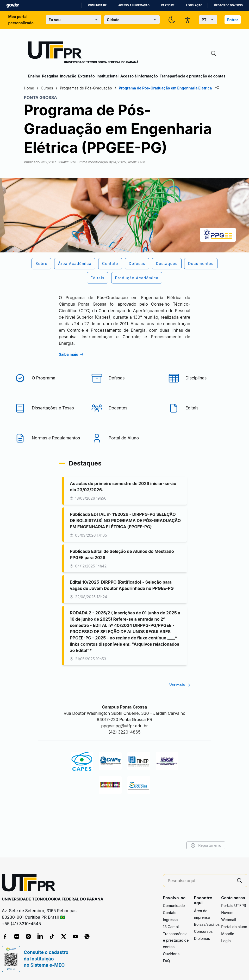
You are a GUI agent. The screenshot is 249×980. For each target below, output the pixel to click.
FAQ (167, 961)
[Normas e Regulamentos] (48, 452)
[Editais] (201, 422)
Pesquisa (50, 76)
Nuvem (227, 913)
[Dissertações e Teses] (48, 422)
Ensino (34, 76)
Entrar (233, 20)
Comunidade (174, 906)
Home (33, 88)
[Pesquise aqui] (200, 881)
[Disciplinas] (201, 392)
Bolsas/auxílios (207, 924)
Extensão (86, 76)
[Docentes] (124, 422)
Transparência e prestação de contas (193, 76)
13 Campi (171, 927)
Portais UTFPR (234, 906)
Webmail (229, 920)
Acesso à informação (134, 5)
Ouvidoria (171, 954)
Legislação (194, 5)
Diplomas (202, 938)
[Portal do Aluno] (124, 452)
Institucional (107, 76)
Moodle (228, 934)
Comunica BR (97, 5)
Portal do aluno (234, 927)
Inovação (68, 76)
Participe (168, 5)
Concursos (203, 931)
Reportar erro (201, 845)
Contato (170, 913)
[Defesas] (124, 392)
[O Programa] (48, 392)
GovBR (13, 5)
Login (226, 941)
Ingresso (170, 920)
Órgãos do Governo (228, 5)
